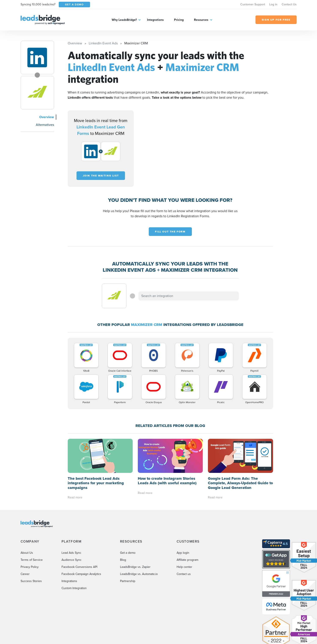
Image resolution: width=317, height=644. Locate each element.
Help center (184, 533)
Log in (273, 4)
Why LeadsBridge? (124, 20)
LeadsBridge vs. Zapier (135, 533)
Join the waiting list (101, 176)
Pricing (179, 20)
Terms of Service (32, 526)
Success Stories (31, 547)
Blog (123, 526)
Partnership (128, 547)
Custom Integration (74, 554)
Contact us (184, 540)
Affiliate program (187, 526)
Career (25, 540)
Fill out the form (170, 232)
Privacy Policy (30, 533)
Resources (201, 20)
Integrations (155, 20)
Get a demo (128, 519)
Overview (47, 117)
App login (183, 519)
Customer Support (253, 4)
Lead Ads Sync (71, 519)
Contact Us (289, 4)
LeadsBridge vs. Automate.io (139, 540)
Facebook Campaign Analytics (81, 540)
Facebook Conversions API (79, 533)
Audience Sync (71, 526)
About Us (27, 519)
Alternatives (45, 125)
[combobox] (189, 296)
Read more (75, 464)
